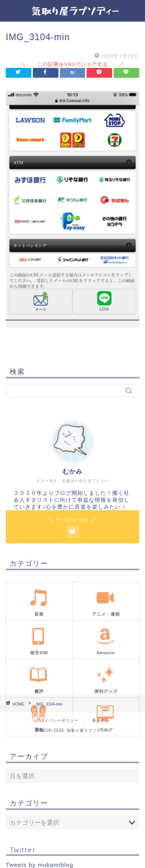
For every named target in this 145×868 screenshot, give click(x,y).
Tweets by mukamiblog (39, 865)
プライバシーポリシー (57, 720)
